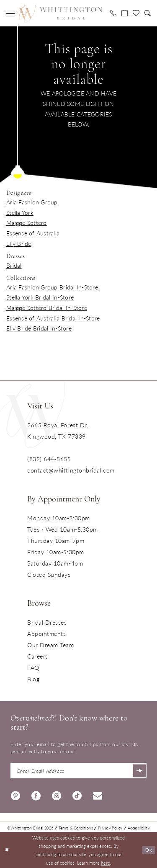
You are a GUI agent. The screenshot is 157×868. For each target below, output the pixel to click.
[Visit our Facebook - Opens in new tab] (36, 794)
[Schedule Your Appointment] (125, 13)
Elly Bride (19, 243)
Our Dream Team (51, 645)
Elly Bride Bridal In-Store (39, 328)
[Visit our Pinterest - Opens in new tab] (15, 794)
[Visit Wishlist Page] (136, 13)
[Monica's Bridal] (59, 13)
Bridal (14, 265)
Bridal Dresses (47, 622)
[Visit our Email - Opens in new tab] (98, 794)
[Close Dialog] (7, 850)
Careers (38, 656)
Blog (33, 679)
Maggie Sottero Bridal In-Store (47, 307)
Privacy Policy (110, 827)
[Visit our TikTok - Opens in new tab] (77, 794)
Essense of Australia (33, 233)
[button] (10, 13)
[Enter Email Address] (78, 770)
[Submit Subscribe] (139, 770)
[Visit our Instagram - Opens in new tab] (57, 794)
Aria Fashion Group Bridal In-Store (52, 287)
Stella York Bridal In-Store (40, 297)
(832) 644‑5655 (49, 459)
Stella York (20, 212)
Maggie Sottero (27, 222)
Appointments (46, 633)
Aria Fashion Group (32, 202)
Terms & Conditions (76, 827)
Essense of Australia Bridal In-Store (53, 318)
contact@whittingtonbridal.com (71, 470)
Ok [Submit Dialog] (149, 850)
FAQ (33, 667)
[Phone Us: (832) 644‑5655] (113, 13)
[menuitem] (10, 13)
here (106, 862)
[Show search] (148, 13)
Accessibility (139, 827)
